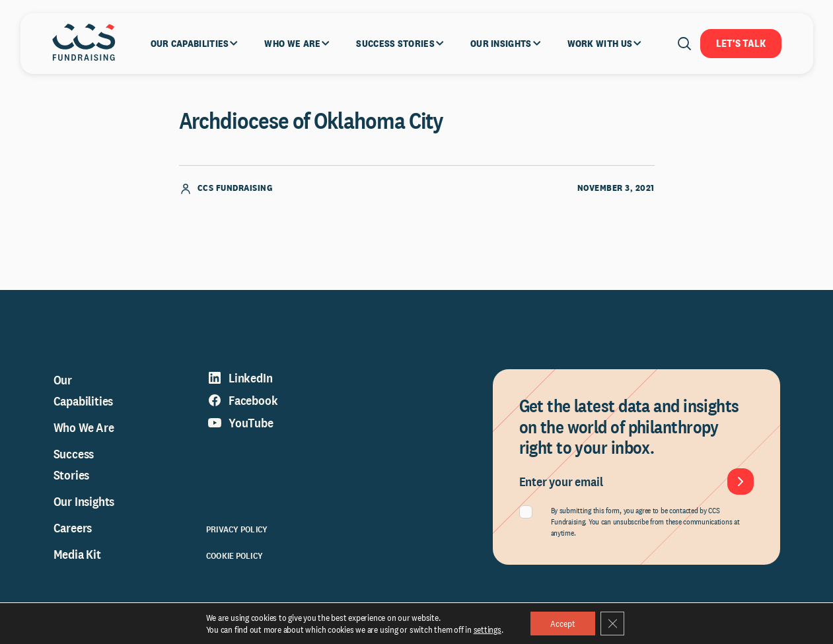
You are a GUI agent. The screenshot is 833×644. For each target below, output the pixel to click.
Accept (563, 624)
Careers (73, 528)
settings (488, 629)
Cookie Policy (235, 555)
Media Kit (77, 554)
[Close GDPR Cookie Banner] (612, 624)
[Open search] (684, 44)
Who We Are (84, 427)
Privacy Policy (237, 529)
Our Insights (84, 501)
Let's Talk (741, 43)
